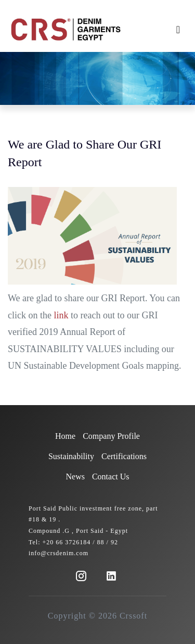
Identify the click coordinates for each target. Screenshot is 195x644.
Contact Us (111, 477)
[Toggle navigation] (178, 30)
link (61, 315)
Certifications (124, 456)
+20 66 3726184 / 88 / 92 (80, 542)
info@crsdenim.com (58, 553)
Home (65, 436)
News (75, 477)
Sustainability (71, 456)
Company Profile (111, 436)
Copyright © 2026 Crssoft (97, 616)
